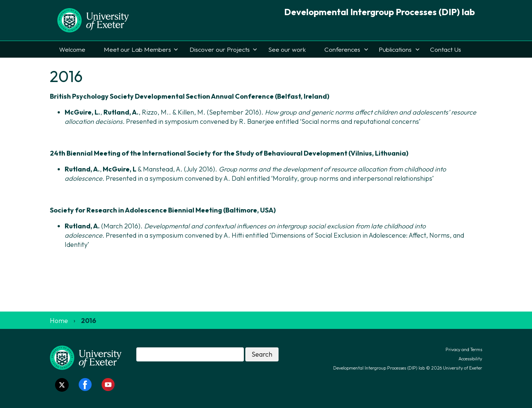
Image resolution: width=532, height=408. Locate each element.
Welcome (72, 49)
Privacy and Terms (464, 349)
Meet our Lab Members (137, 49)
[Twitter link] (62, 385)
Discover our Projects (220, 49)
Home (59, 321)
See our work (287, 49)
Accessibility (470, 359)
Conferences (342, 49)
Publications (395, 49)
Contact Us (446, 49)
